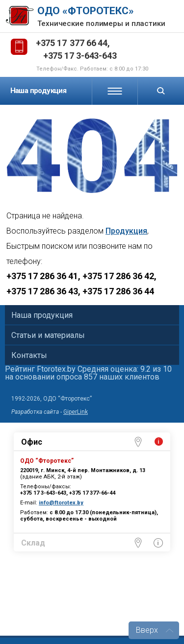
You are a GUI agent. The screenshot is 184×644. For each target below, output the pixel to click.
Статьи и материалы (48, 335)
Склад (33, 543)
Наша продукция (39, 91)
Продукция (126, 231)
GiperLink (76, 412)
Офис (32, 442)
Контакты (29, 355)
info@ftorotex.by (61, 503)
